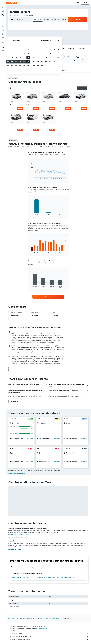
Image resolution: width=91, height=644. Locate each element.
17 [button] (18, 47)
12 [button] (26, 43)
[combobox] (15, 15)
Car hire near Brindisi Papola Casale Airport (48, 577)
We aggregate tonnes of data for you (49, 636)
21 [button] (35, 47)
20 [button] (30, 47)
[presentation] (60, 413)
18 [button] (22, 47)
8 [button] (39, 39)
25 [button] (22, 52)
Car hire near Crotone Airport (69, 577)
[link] (48, 297)
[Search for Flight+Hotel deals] (3, 19)
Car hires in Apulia (44, 618)
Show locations (29, 439)
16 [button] (43, 43)
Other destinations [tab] (45, 567)
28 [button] (35, 52)
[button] (3, 3)
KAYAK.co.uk (11, 618)
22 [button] (39, 47)
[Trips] (3, 42)
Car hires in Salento (54, 618)
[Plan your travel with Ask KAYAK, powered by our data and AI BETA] (3, 23)
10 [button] (18, 43)
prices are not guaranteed (42, 628)
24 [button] (18, 52)
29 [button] (39, 52)
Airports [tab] (13, 567)
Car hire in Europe (24, 618)
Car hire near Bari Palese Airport (21, 577)
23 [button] (43, 47)
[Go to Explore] (3, 27)
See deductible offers (15, 549)
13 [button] (31, 43)
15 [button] (39, 43)
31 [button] (18, 56)
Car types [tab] (21, 567)
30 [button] (43, 52)
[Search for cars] (3, 15)
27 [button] (31, 52)
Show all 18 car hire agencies (17, 473)
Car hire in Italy (34, 618)
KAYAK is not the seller (49, 633)
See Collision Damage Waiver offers (19, 535)
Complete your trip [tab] (32, 567)
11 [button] (22, 43)
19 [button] (26, 47)
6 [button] (31, 39)
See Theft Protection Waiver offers (18, 537)
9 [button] (43, 39)
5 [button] (26, 39)
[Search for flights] (3, 8)
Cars (17, 618)
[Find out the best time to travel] (3, 34)
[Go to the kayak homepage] (11, 3)
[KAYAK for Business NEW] (3, 38)
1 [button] (39, 35)
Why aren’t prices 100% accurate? (49, 639)
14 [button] (35, 43)
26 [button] (26, 52)
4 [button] (22, 39)
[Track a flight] (3, 30)
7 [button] (35, 39)
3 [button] (18, 39)
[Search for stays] (3, 11)
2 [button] (43, 35)
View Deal (20, 109)
